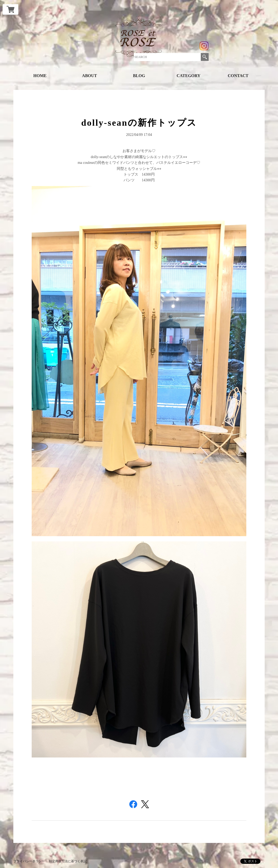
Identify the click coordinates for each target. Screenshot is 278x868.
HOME (40, 76)
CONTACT (238, 76)
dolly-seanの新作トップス (139, 123)
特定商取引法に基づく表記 (68, 861)
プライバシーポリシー (29, 861)
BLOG (139, 76)
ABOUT (89, 76)
